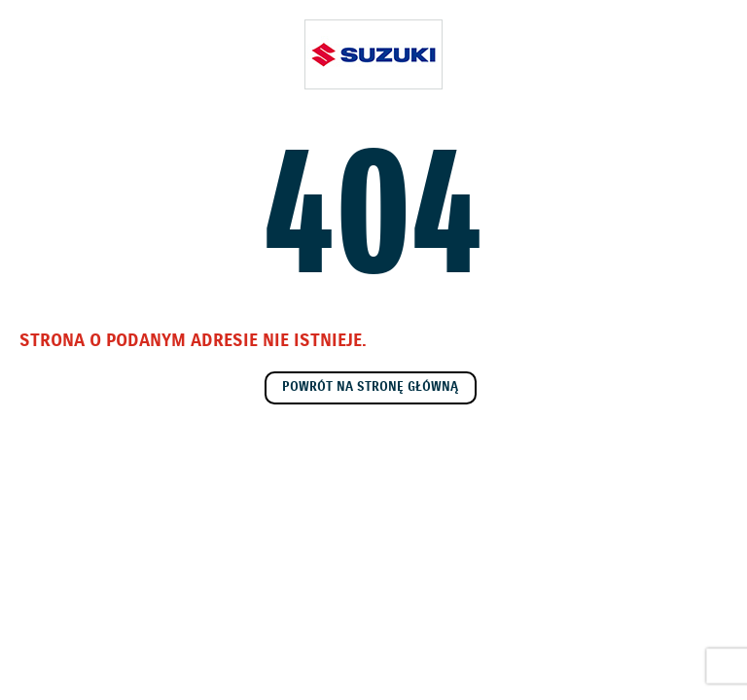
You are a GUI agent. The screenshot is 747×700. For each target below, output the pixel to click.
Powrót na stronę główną (370, 387)
